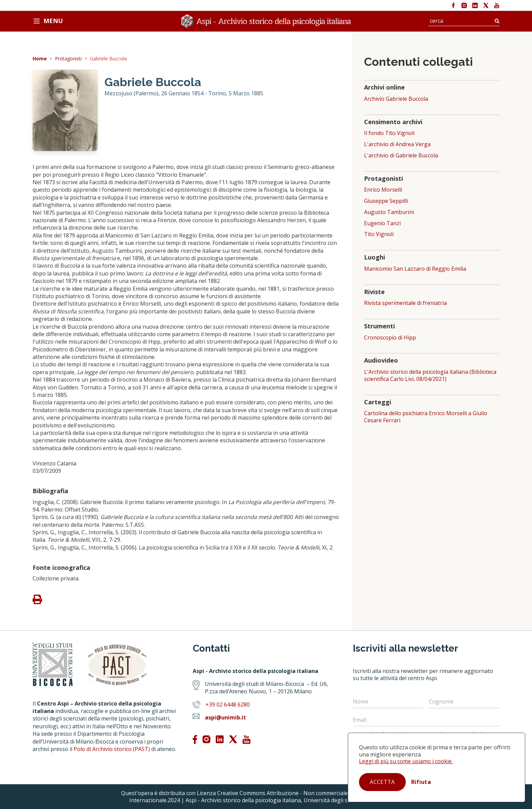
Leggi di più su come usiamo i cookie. (406, 761)
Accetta (382, 782)
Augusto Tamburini (389, 212)
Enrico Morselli (383, 190)
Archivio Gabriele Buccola (396, 99)
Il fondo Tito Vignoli (389, 133)
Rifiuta (421, 782)
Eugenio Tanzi (382, 223)
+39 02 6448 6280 (228, 705)
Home (40, 59)
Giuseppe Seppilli (386, 201)
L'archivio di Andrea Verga (397, 144)
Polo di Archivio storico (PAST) (112, 749)
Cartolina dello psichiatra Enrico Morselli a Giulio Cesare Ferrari (426, 417)
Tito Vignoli (379, 234)
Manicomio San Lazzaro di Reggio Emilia (415, 269)
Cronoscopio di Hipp (390, 338)
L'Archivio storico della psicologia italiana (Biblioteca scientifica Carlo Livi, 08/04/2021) (430, 375)
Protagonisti (68, 59)
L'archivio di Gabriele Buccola (401, 156)
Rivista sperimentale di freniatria (405, 303)
